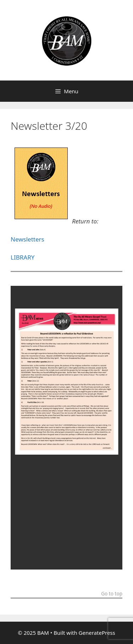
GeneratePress (97, 633)
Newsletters (27, 239)
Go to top (112, 594)
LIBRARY (23, 257)
